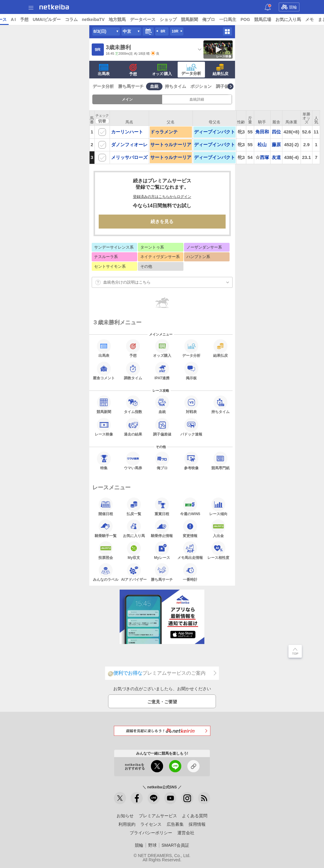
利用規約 (127, 824)
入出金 (218, 529)
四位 (276, 132)
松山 (262, 145)
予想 (71, 19)
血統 (154, 86)
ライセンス (151, 824)
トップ (9, 19)
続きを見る (162, 221)
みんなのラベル (106, 572)
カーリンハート (127, 132)
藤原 (276, 145)
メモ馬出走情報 (190, 550)
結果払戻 (220, 70)
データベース (189, 19)
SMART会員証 (175, 845)
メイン (127, 99)
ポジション (201, 86)
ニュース (28, 19)
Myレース (162, 550)
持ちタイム (176, 86)
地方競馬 (164, 19)
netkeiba (54, 7)
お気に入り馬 (134, 529)
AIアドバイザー (134, 572)
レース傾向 (218, 507)
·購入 (162, 70)
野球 (152, 845)
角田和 (262, 132)
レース (47, 19)
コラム (118, 19)
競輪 (289, 7)
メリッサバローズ (129, 157)
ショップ (215, 19)
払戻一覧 (134, 507)
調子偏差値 (227, 86)
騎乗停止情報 (162, 529)
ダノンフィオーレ (129, 145)
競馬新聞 (236, 19)
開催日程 (106, 507)
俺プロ (255, 19)
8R (163, 31)
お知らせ (125, 816)
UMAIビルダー (93, 19)
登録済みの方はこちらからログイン (162, 197)
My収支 (134, 550)
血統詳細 (197, 99)
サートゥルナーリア (171, 145)
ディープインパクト (215, 132)
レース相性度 (218, 550)
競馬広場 (309, 19)
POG (292, 19)
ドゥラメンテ (164, 132)
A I (60, 19)
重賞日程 (162, 507)
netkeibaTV (140, 19)
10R (175, 31)
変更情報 (190, 529)
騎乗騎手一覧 (106, 529)
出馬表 (104, 70)
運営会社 (186, 833)
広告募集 (175, 824)
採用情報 (197, 824)
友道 (276, 157)
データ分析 (191, 70)
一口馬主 (275, 19)
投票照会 (106, 550)
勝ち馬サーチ (131, 86)
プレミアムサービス (158, 816)
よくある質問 (195, 816)
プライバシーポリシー (151, 833)
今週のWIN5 (190, 507)
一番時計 (190, 572)
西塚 (264, 157)
